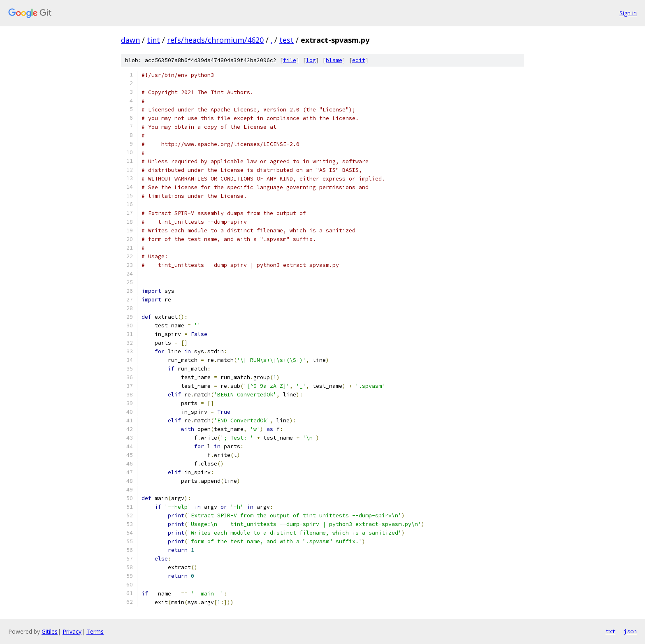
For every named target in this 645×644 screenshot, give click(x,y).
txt (610, 631)
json (630, 631)
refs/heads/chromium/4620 (215, 40)
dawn (130, 40)
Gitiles (50, 631)
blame (334, 60)
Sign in (628, 13)
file (290, 60)
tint (153, 40)
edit (359, 60)
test (287, 40)
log (311, 60)
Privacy (72, 631)
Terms (95, 631)
